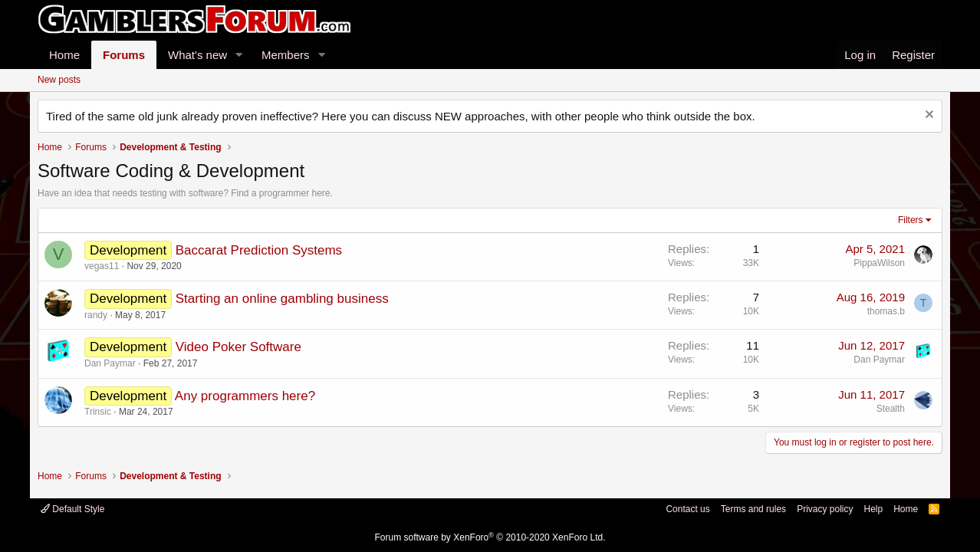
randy (96, 315)
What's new (197, 55)
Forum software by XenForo (490, 537)
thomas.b (886, 311)
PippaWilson (879, 263)
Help (873, 509)
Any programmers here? (245, 396)
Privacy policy (825, 509)
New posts (59, 80)
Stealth (891, 409)
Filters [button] (911, 220)
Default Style (72, 509)
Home (64, 55)
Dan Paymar (110, 363)
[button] (239, 55)
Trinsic (98, 412)
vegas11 (102, 266)
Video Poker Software (238, 347)
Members (286, 55)
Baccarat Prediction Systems (259, 250)
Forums (124, 55)
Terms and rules (753, 509)
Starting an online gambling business (282, 299)
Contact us (687, 509)
